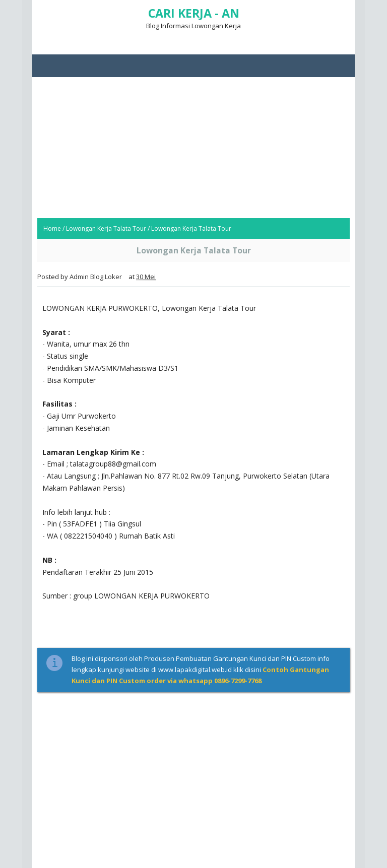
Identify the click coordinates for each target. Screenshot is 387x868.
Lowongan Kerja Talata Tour (106, 228)
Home (52, 228)
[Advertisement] (193, 148)
